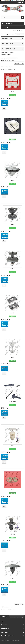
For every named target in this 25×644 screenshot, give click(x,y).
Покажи (3, 60)
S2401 (12, 490)
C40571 (13, 225)
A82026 (12, 446)
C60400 (13, 313)
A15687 (12, 136)
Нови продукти (8, 44)
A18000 (12, 578)
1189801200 (12, 401)
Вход (22, 2)
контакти (15, 30)
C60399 (13, 357)
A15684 (12, 92)
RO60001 (12, 534)
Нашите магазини (9, 49)
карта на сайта (20, 30)
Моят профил (5, 632)
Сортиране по (4, 58)
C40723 (13, 269)
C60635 (13, 180)
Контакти (19, 2)
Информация (7, 38)
